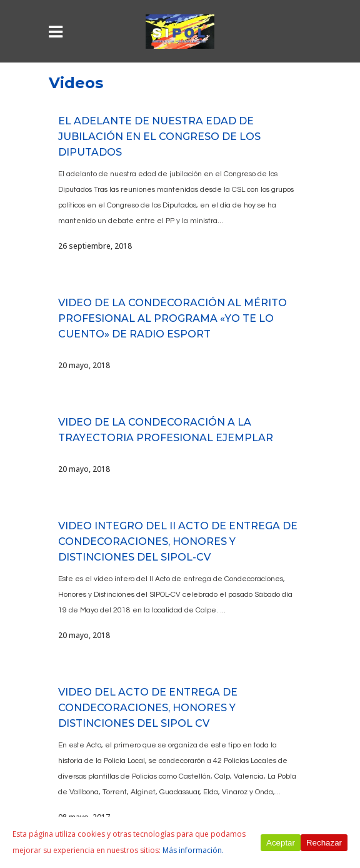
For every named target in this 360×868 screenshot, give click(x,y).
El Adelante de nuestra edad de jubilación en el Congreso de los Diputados (159, 137)
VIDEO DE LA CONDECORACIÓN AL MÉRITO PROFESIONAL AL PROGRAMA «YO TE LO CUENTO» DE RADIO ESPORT (172, 318)
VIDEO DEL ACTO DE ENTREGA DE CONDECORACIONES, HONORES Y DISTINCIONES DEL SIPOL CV (148, 708)
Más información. (193, 850)
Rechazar (324, 843)
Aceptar (281, 843)
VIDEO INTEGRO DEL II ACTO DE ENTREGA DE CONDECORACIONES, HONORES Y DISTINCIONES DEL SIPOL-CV (178, 541)
